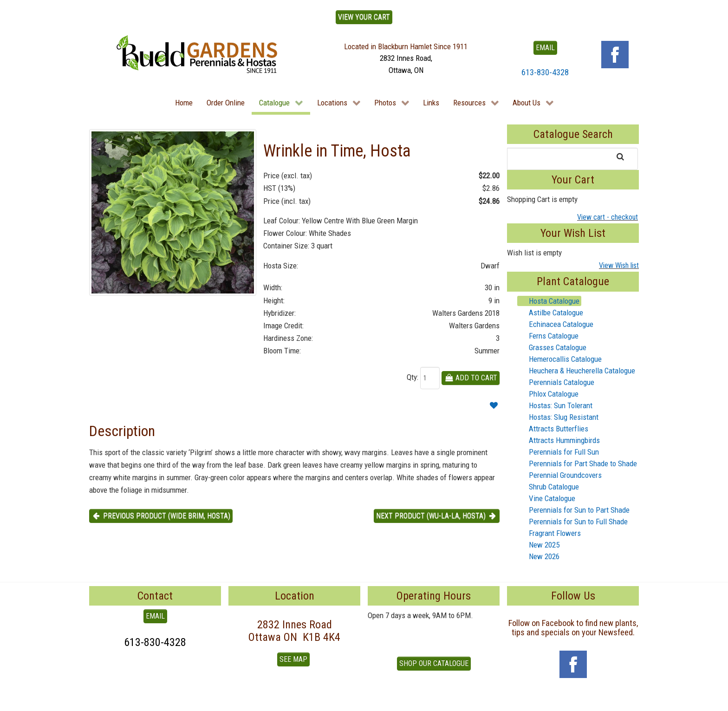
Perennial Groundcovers (560, 475)
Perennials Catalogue (556, 382)
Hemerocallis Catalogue (560, 359)
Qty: (413, 377)
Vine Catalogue (546, 498)
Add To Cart (471, 378)
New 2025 (539, 545)
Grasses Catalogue (552, 347)
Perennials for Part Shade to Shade (577, 463)
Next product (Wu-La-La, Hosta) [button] (437, 516)
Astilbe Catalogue (550, 313)
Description (122, 431)
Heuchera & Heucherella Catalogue (576, 371)
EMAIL (545, 48)
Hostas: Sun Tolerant (555, 405)
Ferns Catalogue (548, 336)
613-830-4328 (545, 72)
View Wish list (619, 265)
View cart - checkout (608, 217)
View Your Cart (364, 17)
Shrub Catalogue (548, 487)
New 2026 (539, 556)
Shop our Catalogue (434, 663)
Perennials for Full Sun (558, 452)
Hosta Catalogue (549, 301)
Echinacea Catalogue (556, 324)
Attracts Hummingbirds (559, 440)
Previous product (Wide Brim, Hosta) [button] (161, 516)
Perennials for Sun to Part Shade (574, 510)
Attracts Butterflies (553, 429)
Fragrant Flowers (549, 533)
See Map (293, 659)
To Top (99, 701)
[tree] (573, 429)
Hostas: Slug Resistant (558, 417)
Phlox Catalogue (548, 394)
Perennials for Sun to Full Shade (573, 522)
